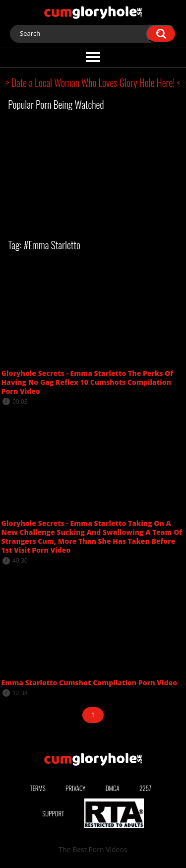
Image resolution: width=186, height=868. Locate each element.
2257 (145, 788)
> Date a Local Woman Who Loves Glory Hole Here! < (93, 82)
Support (53, 813)
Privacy (75, 788)
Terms (38, 788)
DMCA (113, 788)
